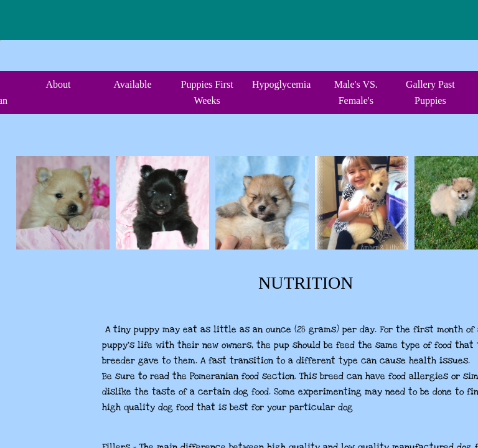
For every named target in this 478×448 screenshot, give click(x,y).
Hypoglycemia (281, 84)
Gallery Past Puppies (430, 92)
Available (132, 84)
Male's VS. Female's (356, 92)
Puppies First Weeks (207, 92)
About (58, 84)
